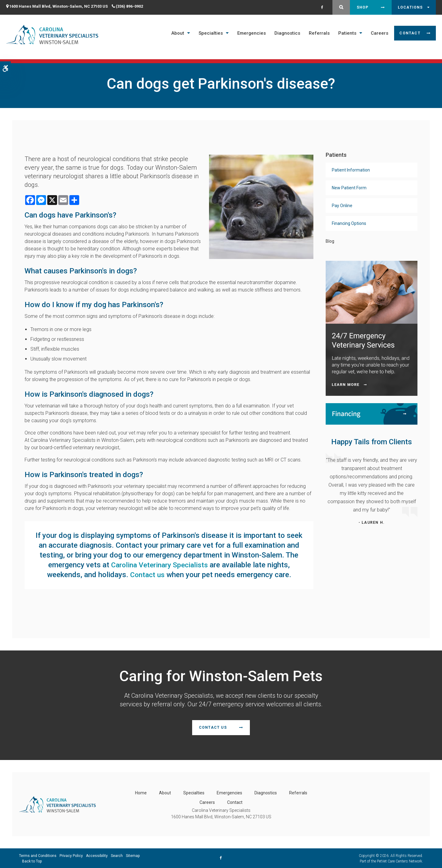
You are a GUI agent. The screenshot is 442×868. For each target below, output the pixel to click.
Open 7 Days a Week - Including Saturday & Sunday (216, 58)
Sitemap (133, 855)
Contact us (147, 575)
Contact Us (213, 727)
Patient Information (351, 170)
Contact (410, 33)
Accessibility (97, 855)
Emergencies (252, 33)
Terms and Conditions (38, 855)
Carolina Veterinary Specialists (160, 565)
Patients (347, 33)
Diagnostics (287, 33)
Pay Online (342, 206)
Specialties (211, 33)
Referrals (319, 33)
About (178, 33)
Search (117, 855)
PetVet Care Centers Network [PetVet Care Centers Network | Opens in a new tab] (399, 861)
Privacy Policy (71, 855)
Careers (380, 33)
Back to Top (32, 861)
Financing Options (349, 223)
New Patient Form (349, 188)
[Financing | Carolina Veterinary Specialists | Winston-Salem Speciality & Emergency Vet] (372, 413)
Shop (363, 7)
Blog (330, 241)
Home (141, 792)
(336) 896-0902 (129, 6)
